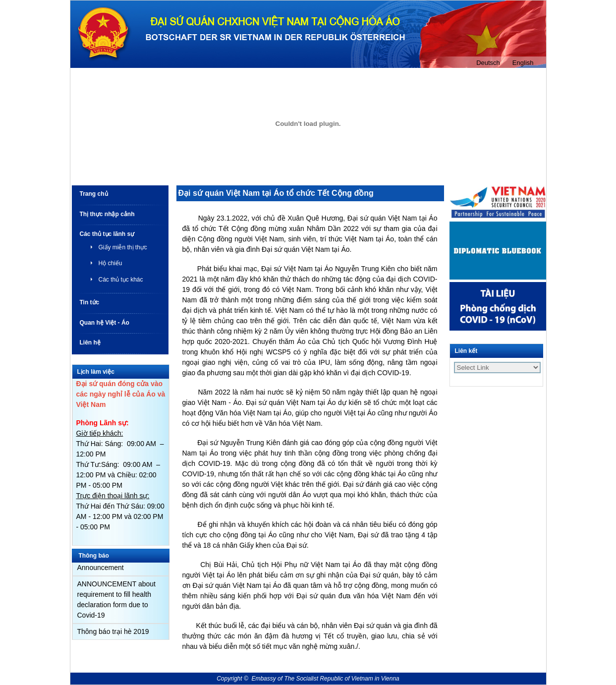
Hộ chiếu (111, 263)
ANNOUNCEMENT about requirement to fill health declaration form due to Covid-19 (116, 599)
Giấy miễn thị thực (123, 247)
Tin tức (90, 302)
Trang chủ (94, 194)
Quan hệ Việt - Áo (105, 323)
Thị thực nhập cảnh (107, 214)
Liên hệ (90, 342)
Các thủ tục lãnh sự (107, 234)
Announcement (101, 568)
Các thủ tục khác (121, 280)
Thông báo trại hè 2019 (113, 631)
